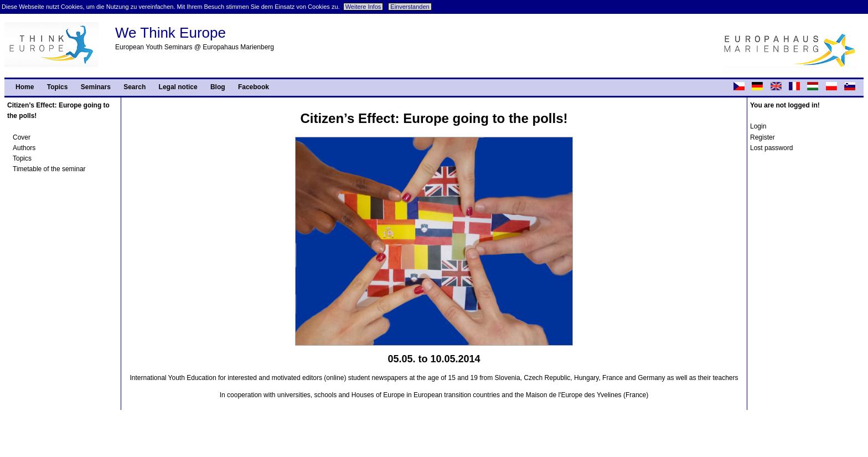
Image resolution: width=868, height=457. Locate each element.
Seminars (96, 87)
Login (758, 126)
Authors (24, 148)
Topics (58, 87)
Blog (218, 87)
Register (763, 137)
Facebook (254, 87)
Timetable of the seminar (49, 169)
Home (25, 87)
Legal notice (178, 87)
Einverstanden (410, 7)
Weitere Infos (363, 7)
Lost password (771, 148)
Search (135, 87)
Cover (22, 137)
